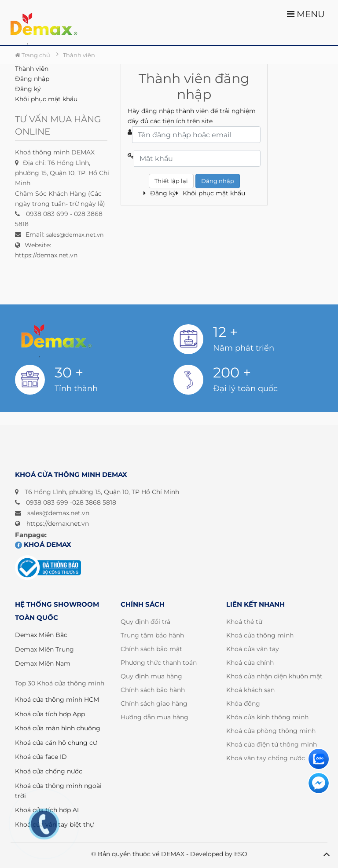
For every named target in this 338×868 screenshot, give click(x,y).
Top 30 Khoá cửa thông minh (60, 683)
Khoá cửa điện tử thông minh (272, 744)
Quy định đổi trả (145, 622)
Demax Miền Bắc (41, 635)
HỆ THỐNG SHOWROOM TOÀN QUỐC (57, 611)
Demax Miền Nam (43, 663)
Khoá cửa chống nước (49, 771)
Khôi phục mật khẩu (46, 99)
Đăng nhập (32, 79)
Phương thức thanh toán (159, 663)
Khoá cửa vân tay (253, 649)
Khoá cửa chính (250, 663)
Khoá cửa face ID (41, 757)
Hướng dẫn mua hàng (154, 717)
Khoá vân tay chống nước (266, 758)
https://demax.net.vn (58, 524)
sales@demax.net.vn (58, 513)
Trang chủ (33, 55)
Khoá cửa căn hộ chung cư (56, 743)
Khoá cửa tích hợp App (50, 714)
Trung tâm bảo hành (152, 635)
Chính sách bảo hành (153, 690)
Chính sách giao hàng (154, 703)
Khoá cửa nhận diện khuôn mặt (274, 676)
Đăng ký (28, 89)
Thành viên (32, 69)
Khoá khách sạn (250, 690)
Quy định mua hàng (151, 676)
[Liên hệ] (319, 759)
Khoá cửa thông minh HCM (57, 700)
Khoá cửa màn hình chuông (58, 728)
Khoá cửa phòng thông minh (271, 731)
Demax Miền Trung (44, 649)
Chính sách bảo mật (151, 649)
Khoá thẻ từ (244, 622)
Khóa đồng (243, 703)
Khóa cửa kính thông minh (267, 717)
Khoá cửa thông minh (260, 635)
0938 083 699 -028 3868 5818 (71, 502)
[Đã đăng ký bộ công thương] (48, 568)
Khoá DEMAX (43, 544)
